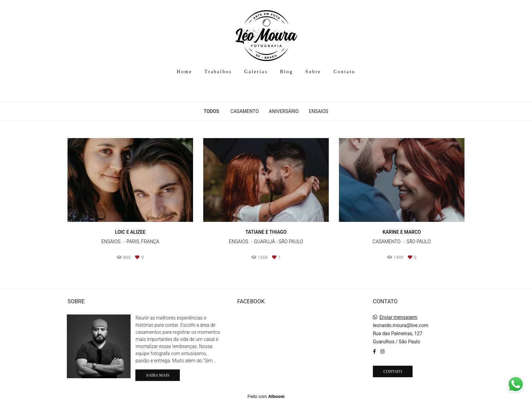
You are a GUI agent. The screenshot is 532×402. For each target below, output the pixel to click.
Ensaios (318, 111)
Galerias (256, 72)
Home (184, 72)
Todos (211, 111)
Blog (286, 72)
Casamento (244, 111)
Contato (344, 72)
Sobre (313, 72)
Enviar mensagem (398, 317)
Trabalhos (218, 72)
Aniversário (284, 111)
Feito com (266, 396)
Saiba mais (157, 375)
